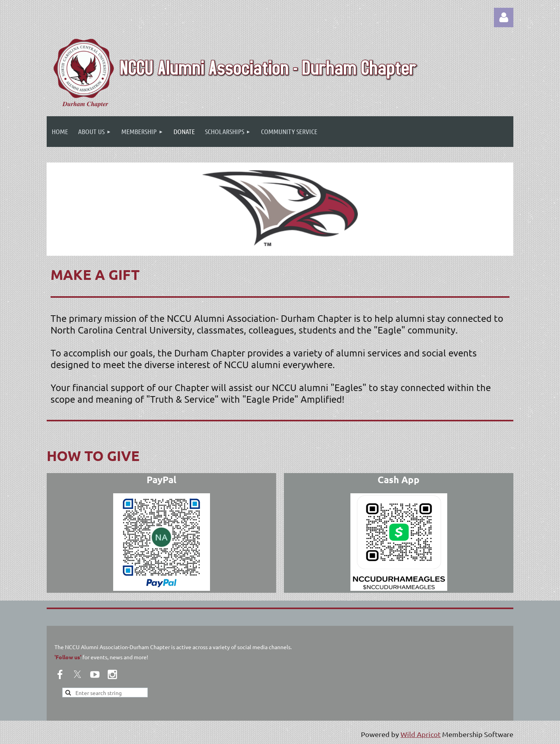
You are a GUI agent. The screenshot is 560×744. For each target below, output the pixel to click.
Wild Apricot (421, 734)
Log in (504, 17)
